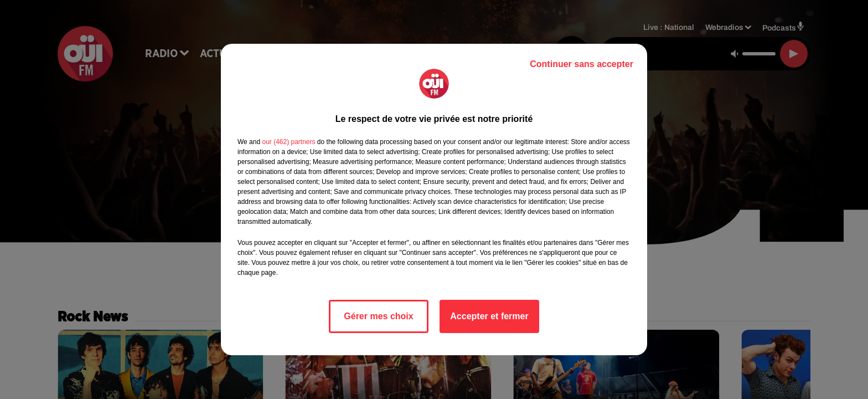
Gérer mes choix (378, 316)
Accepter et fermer (489, 316)
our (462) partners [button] (288, 142)
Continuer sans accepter (582, 64)
